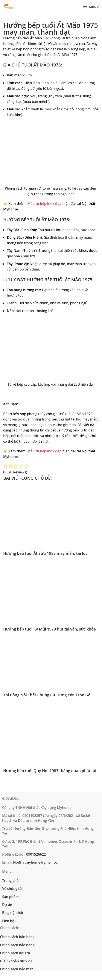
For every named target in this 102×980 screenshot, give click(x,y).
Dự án (7, 905)
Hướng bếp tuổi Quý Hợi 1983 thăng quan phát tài (50, 771)
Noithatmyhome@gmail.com (37, 862)
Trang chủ (10, 881)
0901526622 (36, 854)
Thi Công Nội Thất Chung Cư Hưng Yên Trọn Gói (47, 695)
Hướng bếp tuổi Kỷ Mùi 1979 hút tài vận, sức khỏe (49, 629)
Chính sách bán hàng (17, 937)
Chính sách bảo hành (17, 945)
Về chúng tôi (12, 889)
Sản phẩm (10, 897)
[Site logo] (9, 6)
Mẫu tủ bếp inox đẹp (44, 204)
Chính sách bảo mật (16, 969)
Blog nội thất (13, 913)
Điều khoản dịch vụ (16, 961)
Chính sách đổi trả (15, 953)
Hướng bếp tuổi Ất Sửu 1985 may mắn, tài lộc (45, 553)
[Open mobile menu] (91, 6)
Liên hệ (8, 921)
